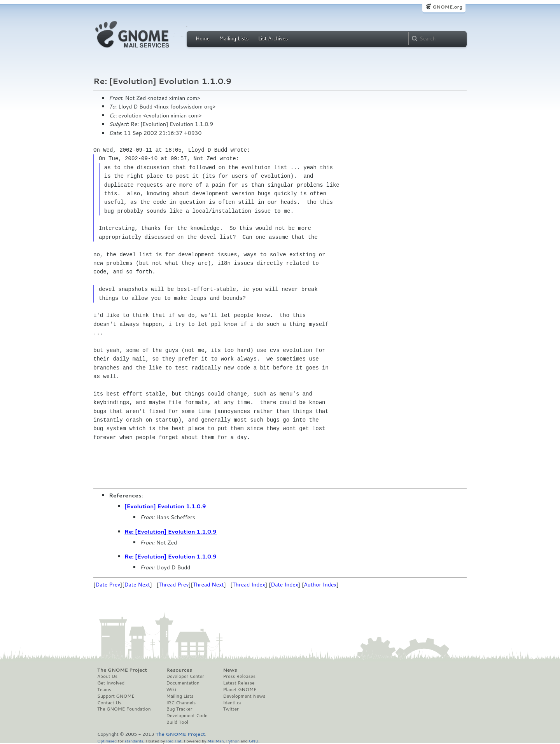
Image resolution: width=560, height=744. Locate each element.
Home (203, 39)
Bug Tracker (179, 709)
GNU (254, 741)
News (230, 670)
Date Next (137, 585)
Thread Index (249, 585)
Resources (179, 670)
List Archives (273, 39)
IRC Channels (181, 703)
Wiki (171, 690)
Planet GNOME (240, 690)
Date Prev (108, 585)
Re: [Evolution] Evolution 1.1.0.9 (171, 532)
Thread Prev (174, 585)
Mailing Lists (234, 39)
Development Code (187, 716)
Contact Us (109, 703)
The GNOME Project (122, 670)
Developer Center (185, 676)
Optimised (107, 741)
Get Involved (111, 683)
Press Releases (239, 676)
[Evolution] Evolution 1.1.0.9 (165, 506)
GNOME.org (447, 7)
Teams (104, 690)
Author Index (320, 585)
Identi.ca (232, 703)
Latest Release (239, 683)
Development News (244, 696)
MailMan (215, 741)
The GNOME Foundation (124, 709)
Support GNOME (116, 696)
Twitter (231, 709)
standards (134, 741)
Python (233, 741)
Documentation (183, 683)
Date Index (284, 585)
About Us (107, 676)
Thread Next (208, 585)
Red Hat (174, 741)
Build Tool (177, 722)
